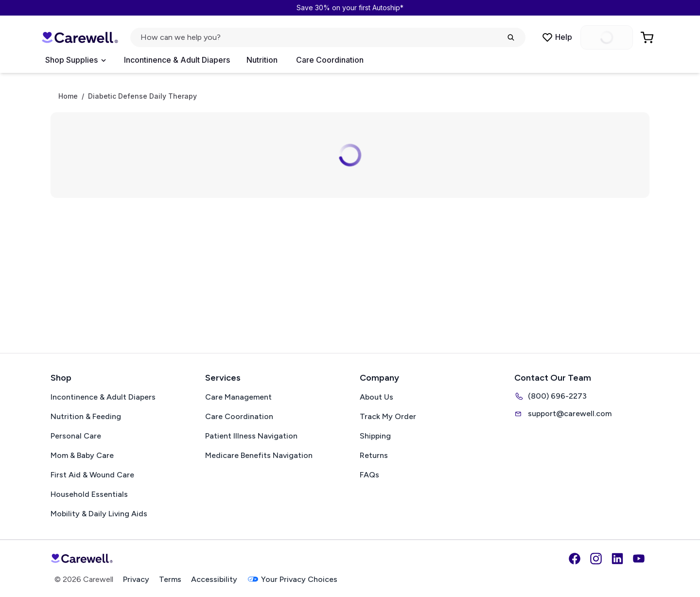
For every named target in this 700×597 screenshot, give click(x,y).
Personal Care (76, 436)
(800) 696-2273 (551, 396)
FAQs (369, 475)
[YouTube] (639, 559)
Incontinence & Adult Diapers (177, 60)
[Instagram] (596, 559)
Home (68, 96)
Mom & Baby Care (82, 455)
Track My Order (388, 416)
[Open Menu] (75, 60)
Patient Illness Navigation (251, 436)
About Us (376, 397)
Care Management (238, 397)
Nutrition (262, 60)
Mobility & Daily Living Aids (99, 514)
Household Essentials (89, 494)
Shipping (375, 436)
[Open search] (328, 37)
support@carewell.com (563, 414)
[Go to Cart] (648, 37)
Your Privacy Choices (292, 579)
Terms (170, 579)
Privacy (136, 579)
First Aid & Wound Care (92, 475)
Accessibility (214, 579)
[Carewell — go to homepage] (80, 37)
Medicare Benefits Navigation (259, 455)
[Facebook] (575, 559)
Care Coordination (330, 60)
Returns (374, 455)
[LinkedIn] (617, 559)
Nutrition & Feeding (86, 416)
